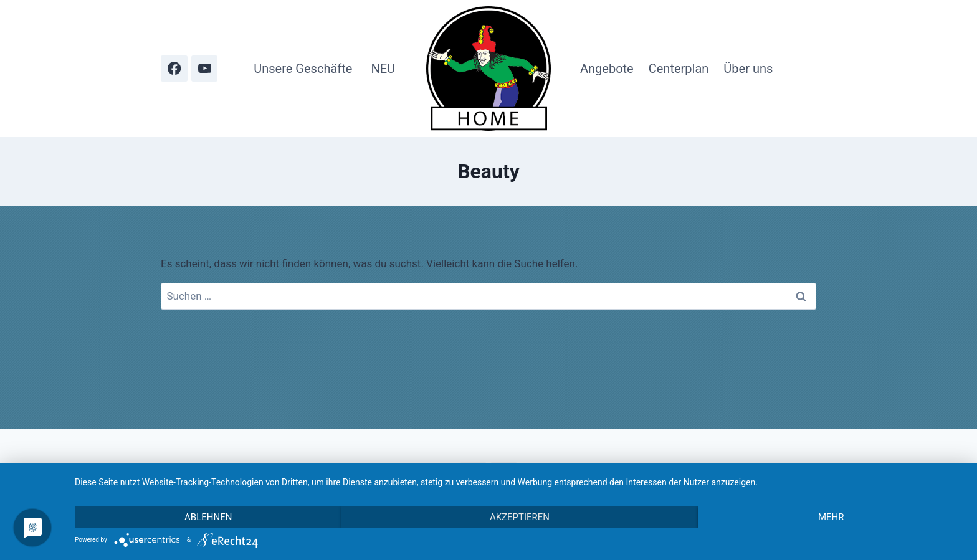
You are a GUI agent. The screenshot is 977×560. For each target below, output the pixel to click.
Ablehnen (208, 517)
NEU (383, 69)
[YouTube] (205, 69)
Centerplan (679, 69)
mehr (831, 517)
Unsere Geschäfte (303, 69)
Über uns (748, 69)
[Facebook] (174, 69)
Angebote (607, 69)
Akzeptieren (520, 517)
